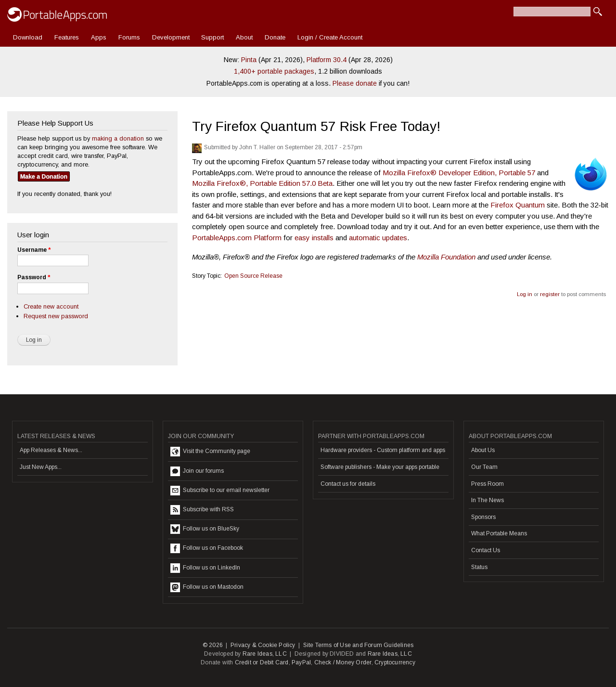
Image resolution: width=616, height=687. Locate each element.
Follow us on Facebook (207, 548)
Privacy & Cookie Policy (263, 645)
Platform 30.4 (327, 60)
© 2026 (213, 645)
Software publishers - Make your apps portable (380, 467)
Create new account (51, 306)
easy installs (314, 238)
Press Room (488, 484)
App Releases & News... (51, 450)
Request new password (56, 316)
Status (479, 567)
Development (171, 37)
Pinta (249, 60)
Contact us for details (348, 484)
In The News (488, 500)
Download (28, 37)
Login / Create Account (330, 37)
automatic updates (378, 238)
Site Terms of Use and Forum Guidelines (359, 645)
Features (67, 37)
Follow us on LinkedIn (205, 568)
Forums (129, 37)
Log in (525, 294)
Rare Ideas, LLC (265, 654)
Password (34, 277)
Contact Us (486, 550)
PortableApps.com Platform (237, 238)
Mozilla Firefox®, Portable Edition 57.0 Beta (262, 183)
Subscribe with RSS (202, 510)
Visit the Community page (210, 452)
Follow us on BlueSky (205, 529)
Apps (99, 37)
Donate (275, 37)
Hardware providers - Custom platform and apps (383, 450)
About (244, 37)
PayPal (301, 662)
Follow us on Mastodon (207, 587)
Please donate (355, 83)
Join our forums (197, 471)
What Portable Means (499, 533)
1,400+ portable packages (274, 71)
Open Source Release (253, 276)
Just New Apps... (41, 467)
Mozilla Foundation (446, 257)
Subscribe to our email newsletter (220, 491)
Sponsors (483, 517)
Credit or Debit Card (262, 662)
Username (34, 250)
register (550, 294)
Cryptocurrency (395, 662)
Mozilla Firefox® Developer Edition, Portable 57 (459, 173)
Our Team (484, 467)
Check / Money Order (343, 662)
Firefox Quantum (518, 205)
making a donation (118, 138)
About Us (483, 450)
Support (212, 37)
